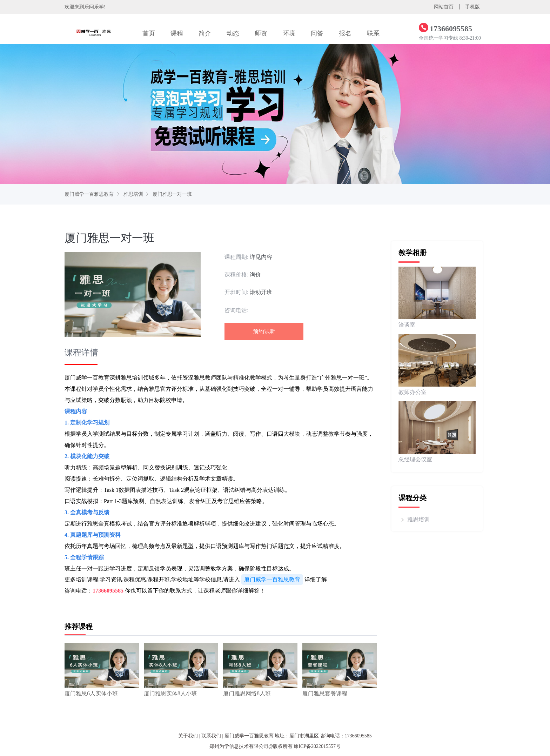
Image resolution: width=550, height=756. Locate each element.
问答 (317, 33)
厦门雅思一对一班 (172, 194)
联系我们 (211, 736)
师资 (261, 33)
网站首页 (444, 7)
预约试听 (264, 331)
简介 (205, 33)
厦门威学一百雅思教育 (89, 194)
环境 (289, 33)
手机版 (472, 7)
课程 (177, 33)
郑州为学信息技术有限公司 (239, 746)
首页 (149, 33)
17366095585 (108, 591)
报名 (345, 33)
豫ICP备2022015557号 (317, 746)
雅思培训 (133, 194)
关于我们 (188, 736)
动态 (233, 33)
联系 (373, 33)
